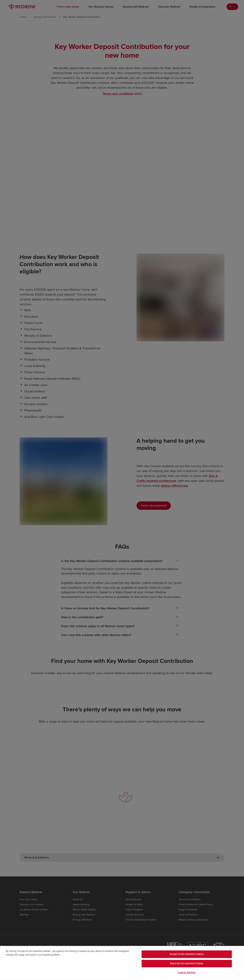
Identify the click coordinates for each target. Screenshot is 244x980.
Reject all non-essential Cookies (187, 963)
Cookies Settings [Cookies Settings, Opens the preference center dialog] (187, 973)
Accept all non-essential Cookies (187, 954)
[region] (122, 963)
